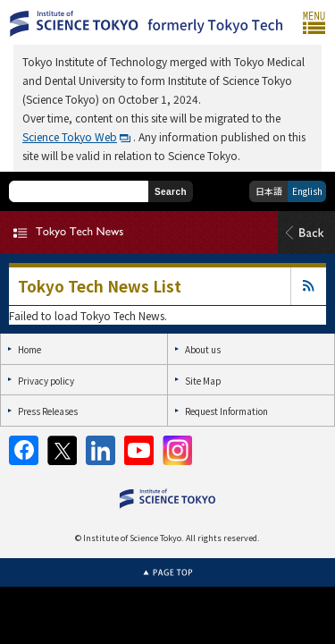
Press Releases (48, 411)
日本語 (269, 191)
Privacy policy (46, 381)
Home (29, 349)
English (307, 191)
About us (203, 349)
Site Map (203, 381)
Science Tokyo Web (70, 136)
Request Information (226, 411)
